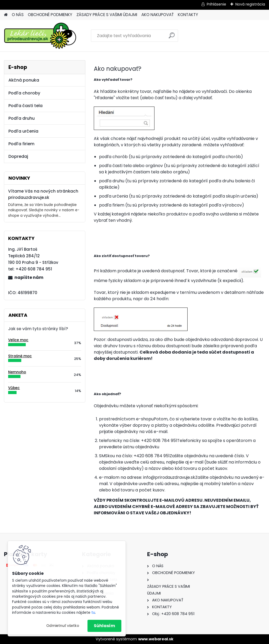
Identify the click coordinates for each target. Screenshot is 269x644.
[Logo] (40, 36)
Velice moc (18, 340)
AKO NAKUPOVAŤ (157, 15)
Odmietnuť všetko (63, 626)
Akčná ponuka (24, 80)
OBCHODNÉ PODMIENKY (50, 15)
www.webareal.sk (156, 639)
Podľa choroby (24, 93)
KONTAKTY (188, 15)
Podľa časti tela (25, 106)
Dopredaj (18, 156)
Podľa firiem (21, 144)
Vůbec (14, 388)
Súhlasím (104, 626)
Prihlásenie (216, 4)
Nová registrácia (250, 4)
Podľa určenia (23, 131)
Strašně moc (20, 356)
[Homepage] (6, 15)
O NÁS (18, 15)
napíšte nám (29, 277)
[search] (172, 37)
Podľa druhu (22, 118)
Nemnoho (17, 372)
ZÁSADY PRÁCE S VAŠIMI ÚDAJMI (107, 15)
